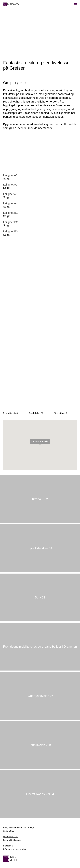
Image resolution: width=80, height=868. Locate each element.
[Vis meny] (75, 4)
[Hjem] (11, 4)
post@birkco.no (11, 837)
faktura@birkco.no (12, 840)
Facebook (8, 846)
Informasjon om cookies (15, 849)
